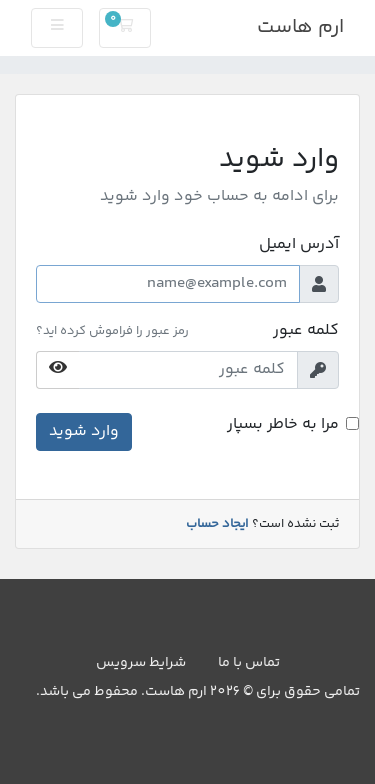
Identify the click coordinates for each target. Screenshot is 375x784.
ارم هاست (300, 27)
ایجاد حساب (217, 524)
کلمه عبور (306, 331)
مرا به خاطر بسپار (283, 425)
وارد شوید (84, 431)
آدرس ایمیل (299, 245)
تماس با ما (249, 663)
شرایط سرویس (141, 663)
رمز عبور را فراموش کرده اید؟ (112, 331)
